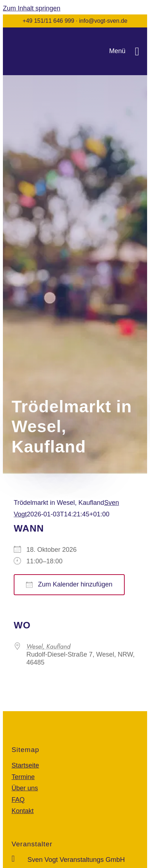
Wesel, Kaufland (48, 646)
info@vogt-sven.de (103, 21)
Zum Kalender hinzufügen (69, 584)
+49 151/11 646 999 (49, 21)
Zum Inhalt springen (32, 8)
